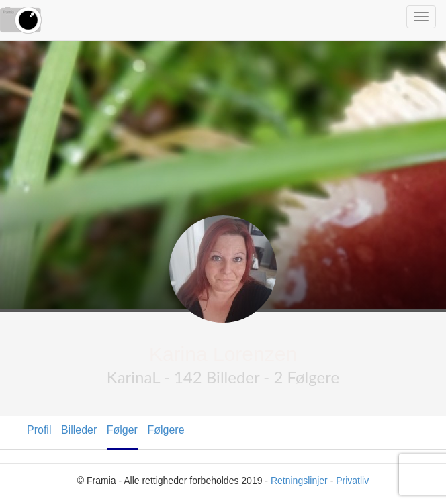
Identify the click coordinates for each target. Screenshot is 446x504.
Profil (39, 430)
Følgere (166, 430)
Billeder (79, 430)
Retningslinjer (299, 481)
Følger (122, 430)
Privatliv (352, 481)
